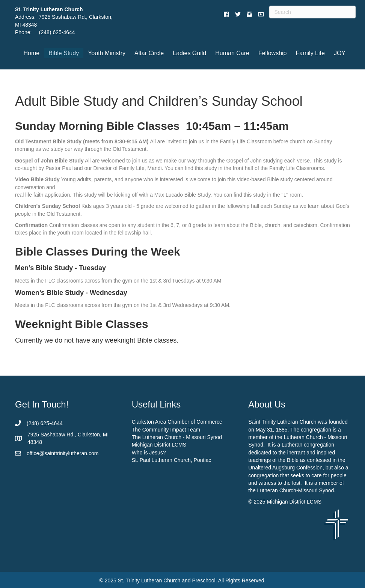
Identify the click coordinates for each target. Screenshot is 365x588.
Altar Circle (149, 53)
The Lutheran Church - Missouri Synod (177, 437)
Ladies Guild (189, 53)
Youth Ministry (107, 53)
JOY (340, 53)
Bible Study (64, 53)
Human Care (232, 53)
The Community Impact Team (166, 430)
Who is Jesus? (149, 453)
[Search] (312, 12)
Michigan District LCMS (159, 445)
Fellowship (273, 53)
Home (32, 53)
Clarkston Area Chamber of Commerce (177, 422)
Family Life (310, 53)
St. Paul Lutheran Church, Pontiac (172, 460)
